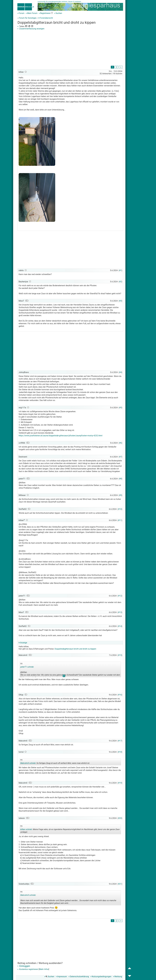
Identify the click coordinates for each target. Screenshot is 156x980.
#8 (120, 479)
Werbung (118, 977)
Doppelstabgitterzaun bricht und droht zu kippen (75, 649)
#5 (120, 408)
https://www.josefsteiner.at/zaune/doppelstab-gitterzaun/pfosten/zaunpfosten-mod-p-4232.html (61, 436)
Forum (21, 13)
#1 (120, 270)
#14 (120, 626)
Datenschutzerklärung (79, 977)
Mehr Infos (44, 969)
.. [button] (64, 676)
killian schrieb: (26, 829)
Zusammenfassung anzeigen (31, 29)
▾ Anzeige (23, 643)
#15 (120, 655)
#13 (120, 612)
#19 (120, 783)
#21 (120, 884)
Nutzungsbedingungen (101, 977)
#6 (120, 443)
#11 (120, 520)
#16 (120, 695)
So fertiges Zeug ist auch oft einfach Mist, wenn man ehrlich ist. (55, 762)
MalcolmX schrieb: (28, 763)
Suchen (58, 13)
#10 (120, 509)
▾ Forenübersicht (46, 18)
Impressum (61, 977)
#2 (120, 282)
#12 (120, 596)
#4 (120, 372)
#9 (120, 495)
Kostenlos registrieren (28, 969)
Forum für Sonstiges (28, 18)
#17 (120, 741)
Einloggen (24, 966)
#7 (120, 457)
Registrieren (45, 13)
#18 (120, 752)
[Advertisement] (70, 48)
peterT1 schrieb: (27, 667)
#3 (120, 301)
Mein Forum (32, 13)
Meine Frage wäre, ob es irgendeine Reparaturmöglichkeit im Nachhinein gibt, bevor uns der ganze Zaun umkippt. (70, 830)
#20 (120, 818)
